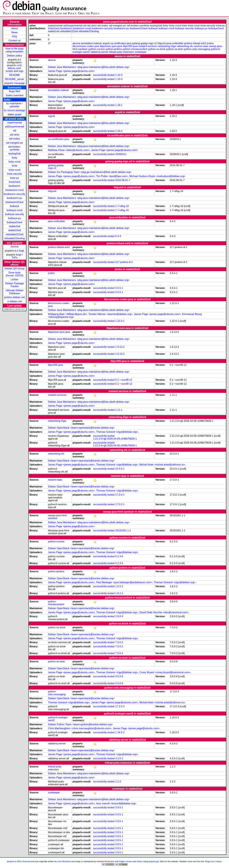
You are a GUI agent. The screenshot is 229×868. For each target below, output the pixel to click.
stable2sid (14, 226)
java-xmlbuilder (175, 43)
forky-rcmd (15, 162)
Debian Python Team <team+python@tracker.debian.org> (80, 724)
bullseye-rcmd (15, 210)
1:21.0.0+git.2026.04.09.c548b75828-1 (115, 439)
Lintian (15, 279)
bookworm (15, 186)
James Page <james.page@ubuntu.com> (71, 71)
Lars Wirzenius (64, 861)
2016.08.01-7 (123, 180)
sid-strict (15, 135)
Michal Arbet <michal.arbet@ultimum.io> (162, 465)
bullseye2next (15, 222)
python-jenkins (114, 49)
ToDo (15, 257)
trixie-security (14, 174)
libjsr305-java (130, 46)
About (15, 28)
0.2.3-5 (119, 556)
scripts (9, 71)
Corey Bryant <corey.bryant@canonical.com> (165, 672)
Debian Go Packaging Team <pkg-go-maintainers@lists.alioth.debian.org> (90, 172)
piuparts (11, 861)
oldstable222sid (15, 234)
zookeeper (141, 52)
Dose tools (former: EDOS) (15, 274)
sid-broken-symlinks (14, 148)
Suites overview (14, 95)
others (140, 861)
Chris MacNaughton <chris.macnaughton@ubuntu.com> (80, 728)
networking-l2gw (167, 46)
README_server (15, 79)
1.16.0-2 (120, 732)
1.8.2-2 (119, 586)
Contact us (14, 40)
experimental (15, 123)
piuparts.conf (14, 65)
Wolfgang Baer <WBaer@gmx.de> (67, 314)
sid (14, 131)
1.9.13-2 (120, 347)
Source (15, 247)
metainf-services (148, 46)
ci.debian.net (15, 301)
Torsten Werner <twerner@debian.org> (110, 314)
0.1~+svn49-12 (124, 380)
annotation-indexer (91, 43)
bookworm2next (15, 202)
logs (21, 71)
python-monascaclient (135, 49)
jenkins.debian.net (15, 297)
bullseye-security (15, 214)
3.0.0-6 (119, 676)
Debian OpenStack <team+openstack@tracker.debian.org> (81, 428)
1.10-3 (119, 75)
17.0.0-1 (120, 495)
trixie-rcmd (15, 170)
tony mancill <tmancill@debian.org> (116, 803)
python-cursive (97, 49)
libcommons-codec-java (86, 46)
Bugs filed (14, 91)
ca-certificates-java (121, 43)
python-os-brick (157, 49)
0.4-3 (118, 236)
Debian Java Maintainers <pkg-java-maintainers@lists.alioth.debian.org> (89, 67)
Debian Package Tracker (15, 285)
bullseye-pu (15, 218)
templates (18, 51)
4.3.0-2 (119, 758)
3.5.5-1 (119, 288)
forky (15, 158)
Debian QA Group (14, 268)
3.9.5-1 (119, 807)
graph (18, 114)
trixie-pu (15, 178)
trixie (15, 166)
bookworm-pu (15, 198)
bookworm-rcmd (15, 190)
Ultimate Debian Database (15, 292)
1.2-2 (118, 782)
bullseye (15, 206)
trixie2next (15, 182)
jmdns (210, 43)
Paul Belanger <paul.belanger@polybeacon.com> (124, 582)
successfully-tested (104, 75)
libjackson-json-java (111, 46)
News (14, 32)
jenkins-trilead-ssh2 (195, 43)
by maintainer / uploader (15, 105)
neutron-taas (201, 46)
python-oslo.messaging (197, 49)
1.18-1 (119, 105)
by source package (14, 110)
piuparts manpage (14, 83)
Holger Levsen (125, 861)
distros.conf (14, 68)
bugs (22, 251)
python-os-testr (175, 49)
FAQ (14, 37)
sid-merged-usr (15, 143)
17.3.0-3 (120, 706)
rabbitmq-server (99, 52)
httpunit (162, 43)
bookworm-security (14, 194)
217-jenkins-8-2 (124, 262)
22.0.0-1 (120, 469)
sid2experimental (15, 127)
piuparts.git (153, 861)
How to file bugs (15, 49)
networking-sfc (185, 46)
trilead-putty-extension (121, 52)
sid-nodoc (15, 139)
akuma (76, 43)
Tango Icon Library (213, 861)
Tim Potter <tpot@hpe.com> (112, 176)
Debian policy (14, 56)
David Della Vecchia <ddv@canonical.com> (164, 612)
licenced (27, 861)
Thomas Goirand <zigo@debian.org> (117, 432)
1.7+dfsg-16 (122, 206)
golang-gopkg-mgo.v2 (144, 43)
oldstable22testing (15, 238)
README (14, 75)
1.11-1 (119, 410)
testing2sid (15, 154)
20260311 (121, 154)
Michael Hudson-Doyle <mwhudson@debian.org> (157, 176)
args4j (106, 43)
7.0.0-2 (119, 642)
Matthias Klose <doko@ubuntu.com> (69, 150)
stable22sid (18, 100)
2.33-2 (119, 131)
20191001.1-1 (123, 530)
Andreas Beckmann (105, 861)
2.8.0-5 (119, 616)
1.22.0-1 (120, 321)
